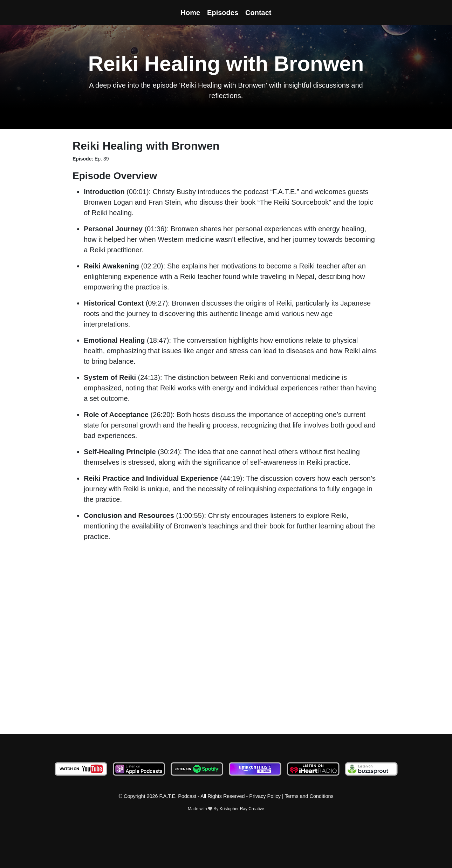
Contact (258, 13)
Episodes (223, 13)
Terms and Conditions (309, 796)
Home (191, 13)
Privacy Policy (265, 796)
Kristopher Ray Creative (242, 809)
